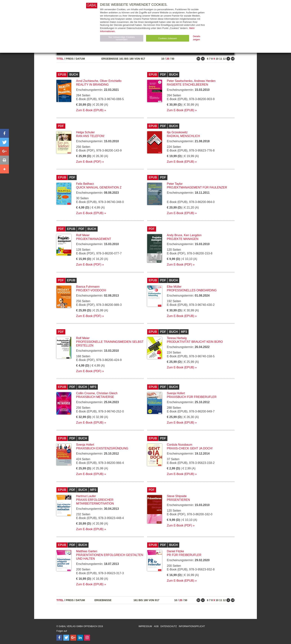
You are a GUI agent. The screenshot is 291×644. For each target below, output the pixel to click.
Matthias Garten (87, 551)
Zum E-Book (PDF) (89, 162)
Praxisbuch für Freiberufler (192, 397)
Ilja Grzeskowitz (177, 132)
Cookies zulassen (168, 38)
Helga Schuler (85, 132)
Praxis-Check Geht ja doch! (190, 448)
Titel (60, 59)
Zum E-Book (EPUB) (90, 110)
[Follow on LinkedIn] (80, 638)
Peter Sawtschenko (180, 81)
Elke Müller (174, 287)
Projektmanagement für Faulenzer (197, 187)
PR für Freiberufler (184, 555)
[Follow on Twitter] (66, 638)
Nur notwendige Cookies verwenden (122, 38)
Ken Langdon (193, 235)
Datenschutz (169, 626)
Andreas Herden (205, 81)
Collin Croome (85, 393)
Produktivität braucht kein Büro (195, 342)
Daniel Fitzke (175, 551)
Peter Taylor (175, 184)
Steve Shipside (177, 496)
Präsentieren (178, 500)
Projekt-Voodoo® (91, 290)
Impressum (145, 626)
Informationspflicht (192, 626)
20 (168, 59)
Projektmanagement (94, 239)
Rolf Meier (83, 235)
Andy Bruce (175, 235)
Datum (80, 59)
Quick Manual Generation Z (99, 187)
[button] (4, 133)
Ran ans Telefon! (90, 136)
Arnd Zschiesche (87, 81)
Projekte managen (183, 239)
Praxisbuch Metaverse (95, 397)
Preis (70, 59)
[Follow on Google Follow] (73, 638)
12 (224, 59)
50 (173, 59)
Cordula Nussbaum (180, 445)
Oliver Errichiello (111, 81)
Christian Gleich (107, 393)
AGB (156, 626)
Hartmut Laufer (86, 496)
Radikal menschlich (183, 136)
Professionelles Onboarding (192, 290)
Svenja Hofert (176, 393)
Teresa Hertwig (177, 338)
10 (163, 59)
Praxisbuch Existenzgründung (102, 448)
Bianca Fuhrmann (88, 287)
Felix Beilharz (85, 184)
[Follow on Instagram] (87, 638)
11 (221, 59)
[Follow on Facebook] (59, 638)
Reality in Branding (92, 85)
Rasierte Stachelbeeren (188, 85)
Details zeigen (197, 38)
